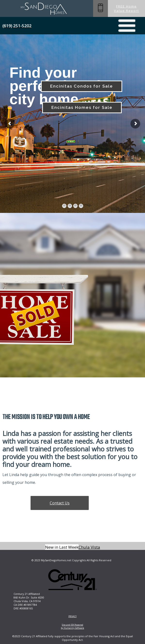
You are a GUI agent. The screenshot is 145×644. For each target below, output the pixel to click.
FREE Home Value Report (126, 8)
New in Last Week (62, 547)
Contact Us (60, 503)
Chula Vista (89, 547)
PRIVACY (72, 616)
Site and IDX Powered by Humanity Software (72, 626)
